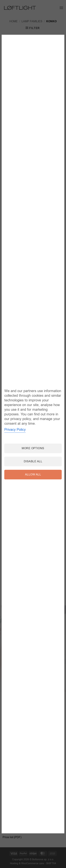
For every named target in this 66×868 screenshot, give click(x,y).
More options (33, 448)
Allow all (33, 475)
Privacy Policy (15, 430)
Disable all (33, 461)
